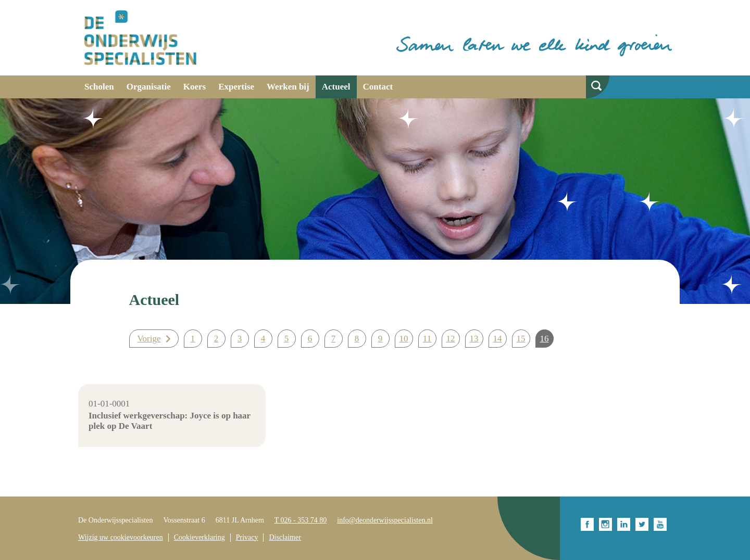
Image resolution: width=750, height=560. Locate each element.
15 (521, 339)
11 (427, 339)
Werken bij (288, 87)
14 (498, 339)
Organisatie (149, 87)
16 (545, 339)
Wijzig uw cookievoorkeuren (121, 537)
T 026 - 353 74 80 (301, 520)
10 (404, 339)
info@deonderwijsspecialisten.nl (385, 520)
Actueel (336, 87)
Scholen (99, 87)
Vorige (149, 339)
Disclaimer (285, 537)
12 (451, 339)
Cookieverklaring (199, 537)
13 (474, 339)
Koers (195, 87)
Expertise (236, 87)
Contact (378, 87)
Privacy (247, 537)
